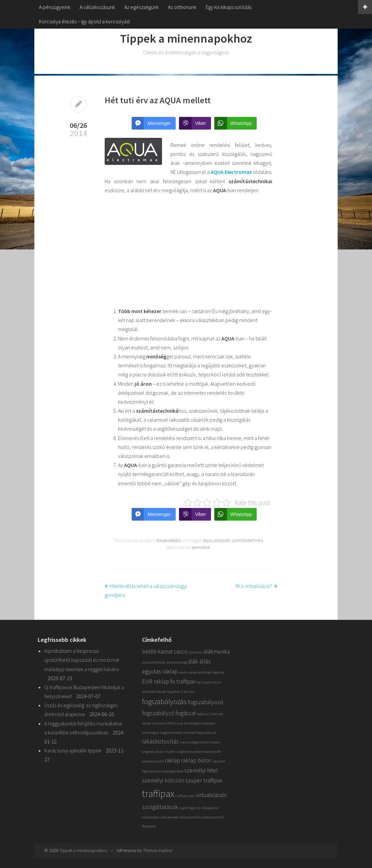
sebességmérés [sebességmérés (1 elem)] (172, 771)
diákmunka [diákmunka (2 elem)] (216, 651)
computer (222, 540)
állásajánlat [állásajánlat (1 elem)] (210, 808)
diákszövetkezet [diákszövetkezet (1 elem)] (154, 662)
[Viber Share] (195, 123)
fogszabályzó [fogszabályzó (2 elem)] (158, 713)
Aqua (208, 540)
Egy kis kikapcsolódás (229, 7)
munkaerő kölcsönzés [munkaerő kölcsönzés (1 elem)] (205, 752)
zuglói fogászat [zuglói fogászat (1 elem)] (190, 808)
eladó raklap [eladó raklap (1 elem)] (188, 672)
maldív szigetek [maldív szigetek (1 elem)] (177, 752)
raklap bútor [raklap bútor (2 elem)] (196, 760)
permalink (201, 547)
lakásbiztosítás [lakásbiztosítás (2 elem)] (160, 741)
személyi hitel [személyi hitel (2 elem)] (201, 770)
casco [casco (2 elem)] (181, 651)
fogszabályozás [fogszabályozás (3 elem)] (164, 701)
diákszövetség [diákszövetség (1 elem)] (177, 662)
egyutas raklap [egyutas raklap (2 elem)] (160, 671)
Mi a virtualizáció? (254, 586)
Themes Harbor (158, 850)
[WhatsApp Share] (236, 123)
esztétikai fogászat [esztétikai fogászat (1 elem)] (211, 672)
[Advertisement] (188, 251)
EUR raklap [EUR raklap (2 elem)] (155, 681)
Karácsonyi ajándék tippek (73, 750)
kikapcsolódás (169, 540)
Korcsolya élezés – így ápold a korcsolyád (84, 21)
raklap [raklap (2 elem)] (172, 760)
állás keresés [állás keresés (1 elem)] (169, 817)
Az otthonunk (182, 7)
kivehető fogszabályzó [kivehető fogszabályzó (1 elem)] (199, 733)
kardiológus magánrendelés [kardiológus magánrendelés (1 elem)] (162, 733)
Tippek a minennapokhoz (186, 38)
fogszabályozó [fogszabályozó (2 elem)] (205, 702)
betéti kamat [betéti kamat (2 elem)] (157, 651)
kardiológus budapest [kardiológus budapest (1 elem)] (200, 723)
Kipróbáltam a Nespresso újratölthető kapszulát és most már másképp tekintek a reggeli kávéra (82, 660)
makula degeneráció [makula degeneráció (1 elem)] (194, 742)
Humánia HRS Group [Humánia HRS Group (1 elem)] (168, 723)
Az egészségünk (141, 7)
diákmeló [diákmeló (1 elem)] (195, 652)
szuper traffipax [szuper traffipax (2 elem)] (204, 780)
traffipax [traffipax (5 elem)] (158, 794)
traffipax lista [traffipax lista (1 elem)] (185, 796)
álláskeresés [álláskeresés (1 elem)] (151, 817)
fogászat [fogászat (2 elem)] (186, 713)
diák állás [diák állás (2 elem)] (199, 661)
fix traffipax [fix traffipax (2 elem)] (183, 681)
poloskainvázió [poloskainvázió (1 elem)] (153, 761)
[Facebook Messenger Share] (154, 123)
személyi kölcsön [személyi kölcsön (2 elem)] (163, 780)
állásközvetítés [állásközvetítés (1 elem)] (190, 817)
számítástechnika (247, 540)
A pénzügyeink (55, 7)
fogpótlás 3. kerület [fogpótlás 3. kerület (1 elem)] (181, 692)
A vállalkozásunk (97, 7)
